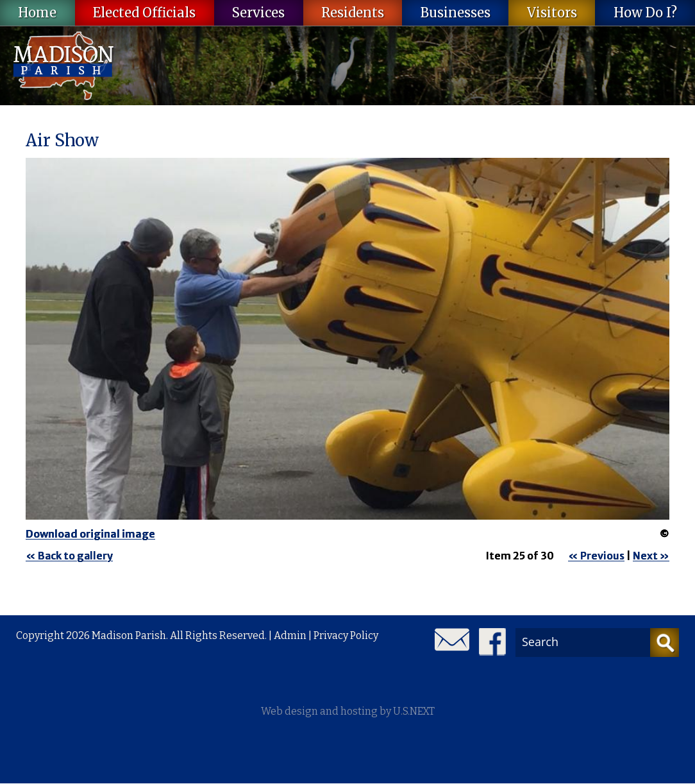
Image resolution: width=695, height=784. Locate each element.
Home (37, 13)
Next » (651, 556)
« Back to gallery (69, 556)
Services (258, 13)
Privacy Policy (346, 635)
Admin (290, 635)
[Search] (665, 643)
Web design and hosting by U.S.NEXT (348, 711)
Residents (353, 13)
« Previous (596, 556)
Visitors (552, 13)
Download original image (90, 534)
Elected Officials (144, 13)
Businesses (456, 13)
